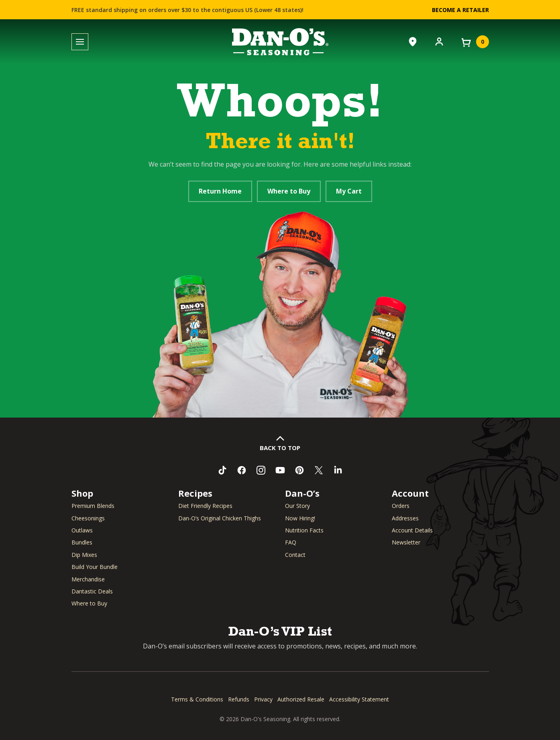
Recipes (195, 493)
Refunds (239, 699)
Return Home (220, 191)
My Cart (349, 191)
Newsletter (406, 542)
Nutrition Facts (304, 530)
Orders (401, 506)
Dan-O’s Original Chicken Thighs (220, 518)
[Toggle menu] (80, 42)
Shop (82, 493)
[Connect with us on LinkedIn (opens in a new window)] (338, 470)
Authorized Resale (301, 699)
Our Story (297, 506)
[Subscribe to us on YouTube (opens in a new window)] (280, 470)
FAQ (291, 542)
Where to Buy (289, 191)
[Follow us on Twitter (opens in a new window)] (319, 470)
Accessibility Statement (359, 699)
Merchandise (88, 579)
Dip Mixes (84, 555)
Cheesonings (88, 518)
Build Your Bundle (95, 567)
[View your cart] (474, 42)
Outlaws (82, 530)
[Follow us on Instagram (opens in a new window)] (261, 470)
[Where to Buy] (413, 42)
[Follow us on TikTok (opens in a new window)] (222, 470)
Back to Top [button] (280, 448)
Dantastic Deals (92, 591)
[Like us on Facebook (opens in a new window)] (242, 470)
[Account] (439, 41)
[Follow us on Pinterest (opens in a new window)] (299, 470)
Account (410, 493)
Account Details (412, 530)
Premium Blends (93, 506)
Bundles (82, 542)
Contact (295, 555)
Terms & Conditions (197, 699)
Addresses (405, 518)
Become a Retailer (460, 10)
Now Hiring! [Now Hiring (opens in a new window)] (300, 518)
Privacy (263, 699)
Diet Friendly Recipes (205, 506)
